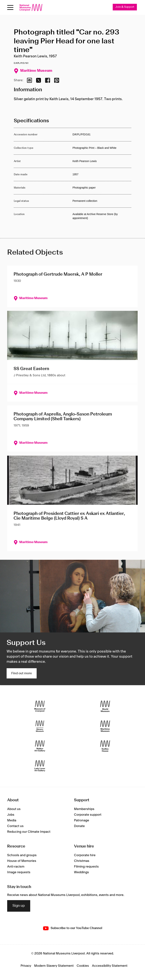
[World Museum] (105, 706)
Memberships (84, 809)
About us (14, 809)
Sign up (19, 906)
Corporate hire (85, 855)
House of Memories (22, 861)
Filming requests (86, 867)
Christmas (82, 861)
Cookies (83, 966)
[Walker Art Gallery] (40, 746)
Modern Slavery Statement (54, 966)
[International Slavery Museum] (40, 726)
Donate (79, 826)
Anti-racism (16, 867)
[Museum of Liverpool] (40, 706)
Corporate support (88, 815)
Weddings (81, 872)
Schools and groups (22, 855)
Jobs (11, 815)
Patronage (82, 820)
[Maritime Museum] (105, 726)
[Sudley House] (105, 746)
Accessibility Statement (110, 966)
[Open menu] (10, 7)
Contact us (15, 826)
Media (12, 820)
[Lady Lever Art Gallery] (40, 766)
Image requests (19, 872)
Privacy (26, 966)
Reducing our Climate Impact (29, 832)
